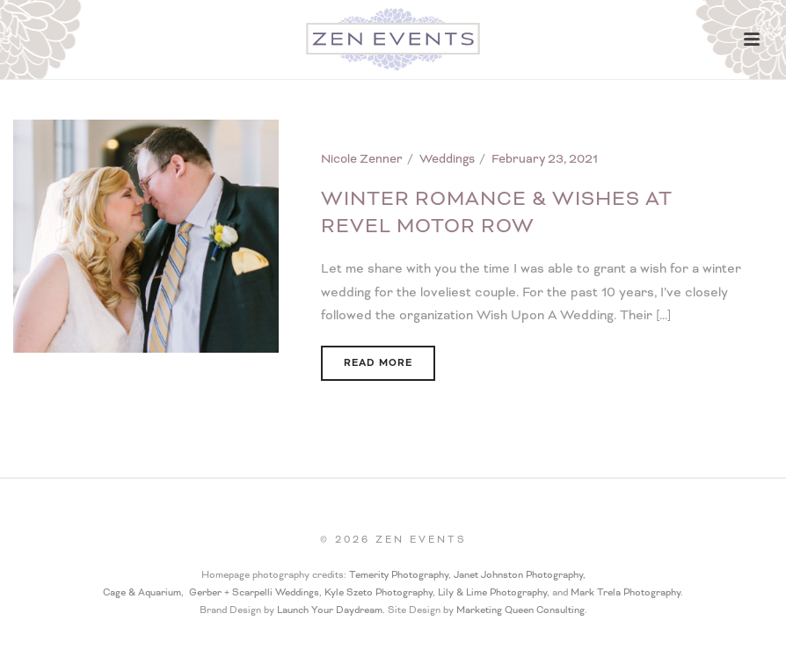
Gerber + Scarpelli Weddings (254, 592)
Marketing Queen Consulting (520, 610)
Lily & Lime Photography (492, 592)
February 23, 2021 (545, 159)
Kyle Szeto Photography (378, 592)
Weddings (447, 159)
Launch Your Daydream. (332, 610)
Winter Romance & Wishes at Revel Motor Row (497, 213)
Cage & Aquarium (142, 592)
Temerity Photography (399, 575)
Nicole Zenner (362, 159)
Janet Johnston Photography (518, 575)
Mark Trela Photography (626, 592)
